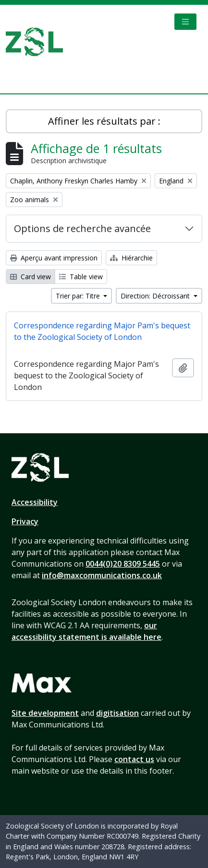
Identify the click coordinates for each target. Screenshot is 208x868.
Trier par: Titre (79, 296)
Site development (45, 713)
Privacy (25, 521)
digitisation (117, 713)
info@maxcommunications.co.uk (102, 575)
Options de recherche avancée (82, 228)
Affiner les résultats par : (104, 121)
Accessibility (35, 502)
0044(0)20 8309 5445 (123, 564)
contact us (134, 759)
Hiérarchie (131, 258)
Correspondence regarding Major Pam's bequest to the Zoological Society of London (102, 331)
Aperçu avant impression (54, 258)
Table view (81, 277)
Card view (31, 277)
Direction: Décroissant (156, 296)
